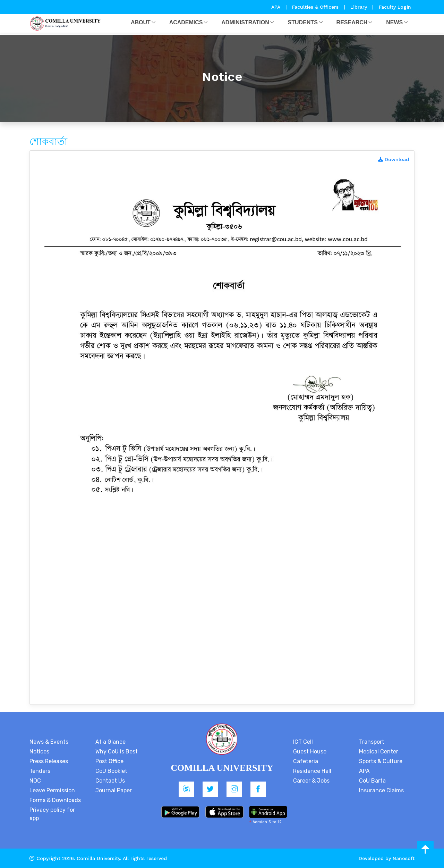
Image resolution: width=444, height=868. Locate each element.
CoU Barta (372, 781)
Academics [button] (186, 22)
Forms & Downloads (55, 800)
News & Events (49, 742)
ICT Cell (303, 742)
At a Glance (110, 742)
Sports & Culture (381, 761)
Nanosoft (404, 858)
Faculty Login (395, 7)
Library (360, 7)
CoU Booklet (111, 771)
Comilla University (98, 858)
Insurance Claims (381, 790)
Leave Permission (52, 790)
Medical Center (379, 752)
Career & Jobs (311, 781)
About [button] (141, 22)
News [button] (394, 22)
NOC (35, 781)
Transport (372, 742)
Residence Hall (312, 771)
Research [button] (352, 22)
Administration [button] (245, 22)
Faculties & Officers (315, 7)
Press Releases (49, 761)
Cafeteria (306, 761)
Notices (39, 752)
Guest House (310, 752)
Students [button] (303, 22)
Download (394, 159)
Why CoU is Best (117, 752)
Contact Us (110, 781)
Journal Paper (114, 790)
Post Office (109, 761)
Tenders (40, 771)
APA (277, 7)
